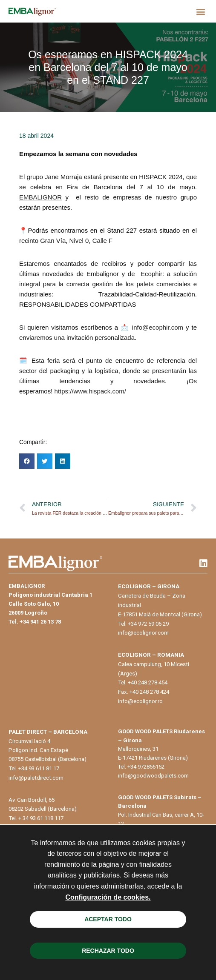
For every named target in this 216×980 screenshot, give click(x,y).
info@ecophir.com (158, 327)
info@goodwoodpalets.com (153, 776)
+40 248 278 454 (148, 682)
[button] (200, 11)
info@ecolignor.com (143, 633)
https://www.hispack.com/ (90, 391)
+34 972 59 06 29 (148, 624)
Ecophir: (154, 274)
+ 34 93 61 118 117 (41, 818)
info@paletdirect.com (36, 778)
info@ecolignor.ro (140, 701)
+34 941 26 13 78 (40, 622)
